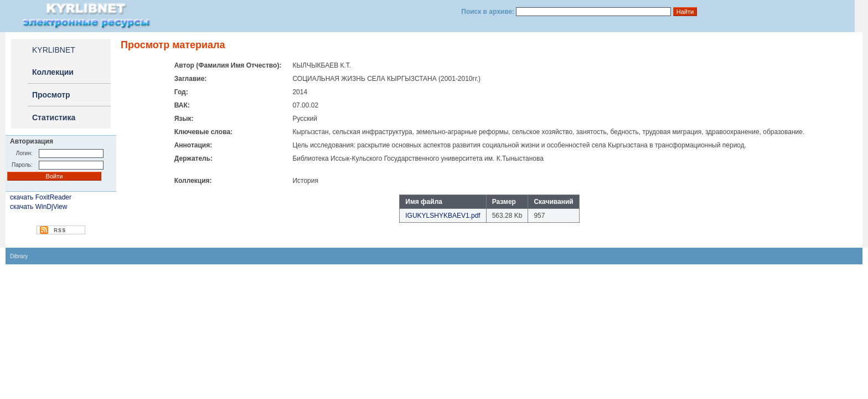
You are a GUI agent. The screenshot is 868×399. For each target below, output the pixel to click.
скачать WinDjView (38, 207)
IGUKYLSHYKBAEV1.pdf (443, 216)
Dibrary (19, 256)
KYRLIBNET (54, 50)
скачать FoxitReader (41, 197)
